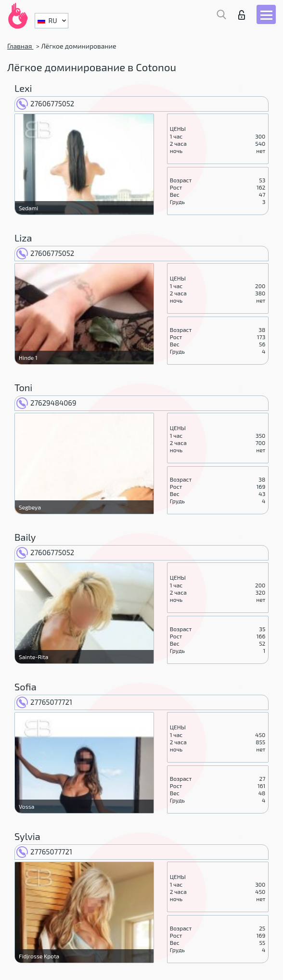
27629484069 (46, 403)
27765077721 (44, 702)
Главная (20, 46)
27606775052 (45, 103)
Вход (242, 15)
